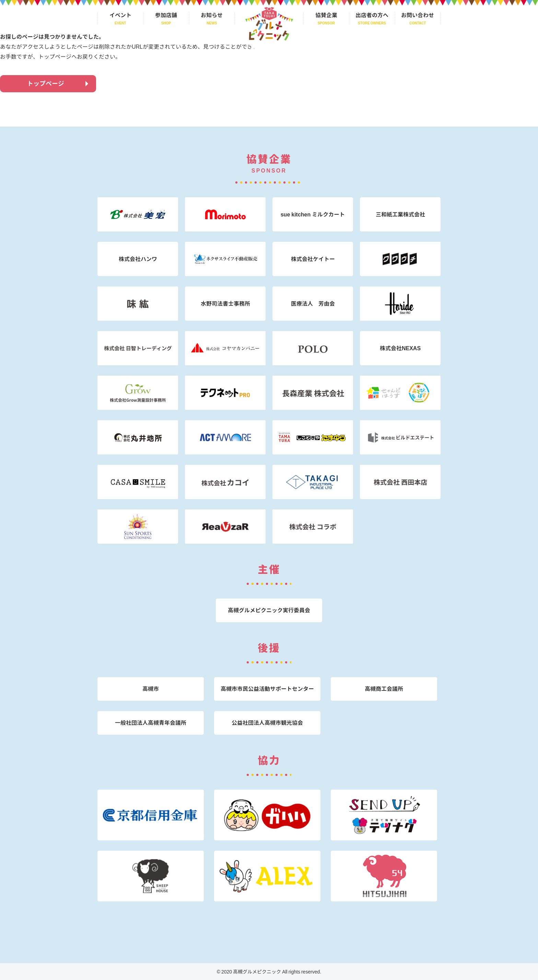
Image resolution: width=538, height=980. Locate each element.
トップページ (46, 84)
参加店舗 (166, 15)
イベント (120, 15)
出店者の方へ (372, 15)
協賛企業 (326, 15)
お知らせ (212, 15)
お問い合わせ (418, 15)
